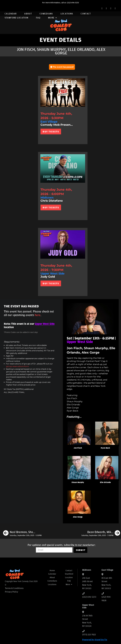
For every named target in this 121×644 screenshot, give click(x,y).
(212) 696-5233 (73, 3)
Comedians (46, 14)
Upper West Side (45, 324)
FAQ (38, 18)
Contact (86, 14)
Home (52, 571)
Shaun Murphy (78, 482)
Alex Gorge (78, 517)
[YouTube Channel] (115, 8)
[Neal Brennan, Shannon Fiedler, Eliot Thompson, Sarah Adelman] (22, 533)
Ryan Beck (105, 448)
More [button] (52, 18)
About (28, 14)
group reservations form (18, 366)
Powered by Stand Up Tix (95, 640)
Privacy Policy (12, 592)
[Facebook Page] (102, 8)
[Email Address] (54, 550)
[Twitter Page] (106, 8)
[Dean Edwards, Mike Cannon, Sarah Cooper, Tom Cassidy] (101, 533)
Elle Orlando (105, 482)
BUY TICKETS (51, 132)
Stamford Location (16, 18)
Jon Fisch (78, 448)
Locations (67, 14)
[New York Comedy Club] (61, 25)
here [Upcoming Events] (38, 315)
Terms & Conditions (14, 588)
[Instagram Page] (111, 8)
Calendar (11, 14)
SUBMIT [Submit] (81, 550)
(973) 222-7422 (89, 635)
